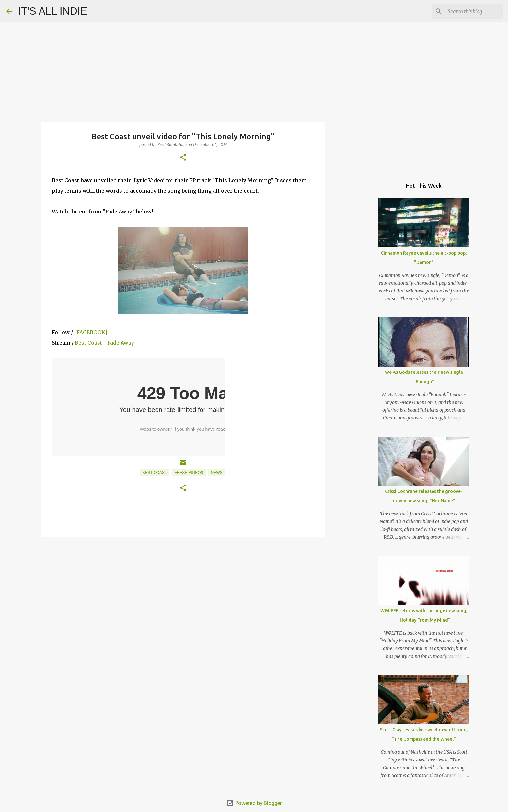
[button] (183, 158)
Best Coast (155, 473)
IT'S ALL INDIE (53, 11)
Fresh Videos (189, 473)
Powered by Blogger (254, 803)
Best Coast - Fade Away (104, 343)
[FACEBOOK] (91, 332)
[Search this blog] (469, 11)
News (217, 473)
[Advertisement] (183, 592)
